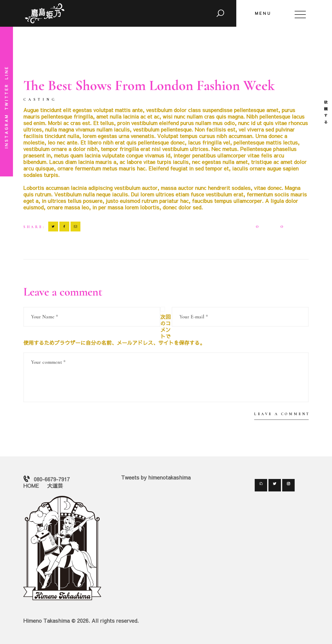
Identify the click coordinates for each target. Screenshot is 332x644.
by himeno (100, 99)
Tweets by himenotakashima (156, 477)
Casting (40, 100)
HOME (31, 486)
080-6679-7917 (52, 479)
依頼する (326, 113)
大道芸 (55, 486)
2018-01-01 (71, 99)
